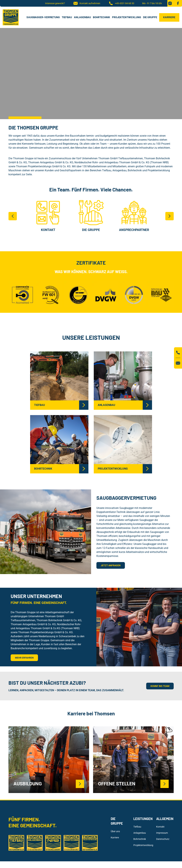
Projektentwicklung (127, 17)
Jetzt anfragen (111, 565)
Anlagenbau (82, 17)
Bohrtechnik (101, 17)
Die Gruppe (150, 17)
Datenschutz (163, 839)
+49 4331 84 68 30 (121, 3)
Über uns (115, 831)
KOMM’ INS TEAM (160, 686)
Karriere (169, 17)
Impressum (162, 833)
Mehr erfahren (24, 658)
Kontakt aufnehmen (87, 3)
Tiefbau (67, 17)
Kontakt (160, 827)
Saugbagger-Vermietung (43, 17)
